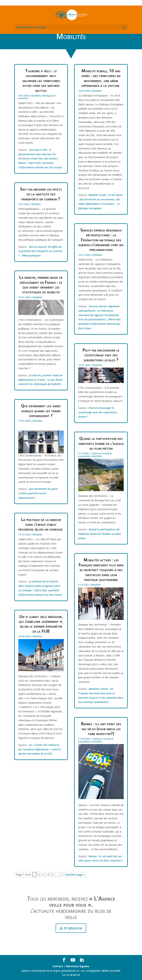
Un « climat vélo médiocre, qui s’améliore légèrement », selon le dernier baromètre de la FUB (41, 624)
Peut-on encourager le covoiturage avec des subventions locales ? (101, 355)
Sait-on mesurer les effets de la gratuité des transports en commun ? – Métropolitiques (40, 251)
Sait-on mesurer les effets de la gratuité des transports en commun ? (41, 194)
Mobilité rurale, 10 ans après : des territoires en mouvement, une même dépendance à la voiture (101, 78)
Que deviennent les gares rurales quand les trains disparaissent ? (41, 410)
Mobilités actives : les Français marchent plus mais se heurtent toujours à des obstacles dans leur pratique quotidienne (101, 569)
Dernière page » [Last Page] (75, 875)
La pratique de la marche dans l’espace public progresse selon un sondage (41, 524)
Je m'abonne (71, 928)
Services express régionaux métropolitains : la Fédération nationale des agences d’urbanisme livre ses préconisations (101, 240)
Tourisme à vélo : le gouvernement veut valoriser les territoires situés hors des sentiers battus (41, 80)
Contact (58, 966)
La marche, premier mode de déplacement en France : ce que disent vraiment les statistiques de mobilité (41, 284)
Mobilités (36, 96)
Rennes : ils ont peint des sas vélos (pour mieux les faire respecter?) (101, 728)
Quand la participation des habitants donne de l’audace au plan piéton (101, 443)
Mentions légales (78, 966)
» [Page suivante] (62, 875)
